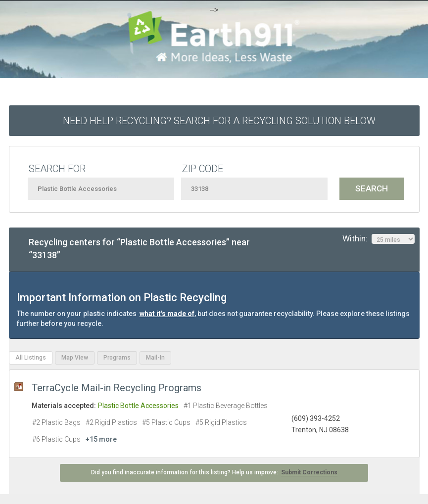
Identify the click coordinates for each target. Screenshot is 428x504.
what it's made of (167, 314)
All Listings (31, 358)
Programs (117, 358)
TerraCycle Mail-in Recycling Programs (117, 388)
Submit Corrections (309, 472)
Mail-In (155, 358)
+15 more (101, 439)
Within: (379, 239)
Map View (75, 358)
